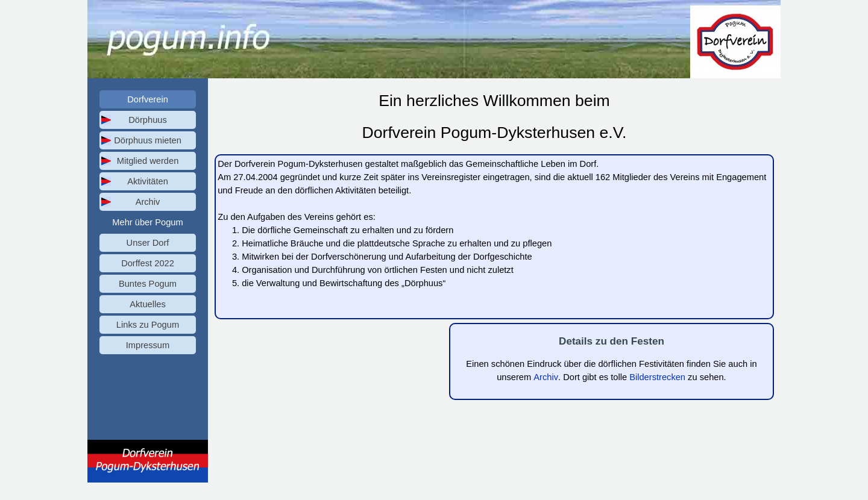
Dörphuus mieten (148, 140)
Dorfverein (148, 99)
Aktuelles (147, 304)
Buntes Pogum (148, 284)
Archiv (148, 202)
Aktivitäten (148, 181)
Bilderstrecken (657, 377)
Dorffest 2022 (148, 263)
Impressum (148, 345)
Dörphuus (148, 120)
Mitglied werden (148, 161)
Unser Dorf (148, 243)
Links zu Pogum (148, 325)
